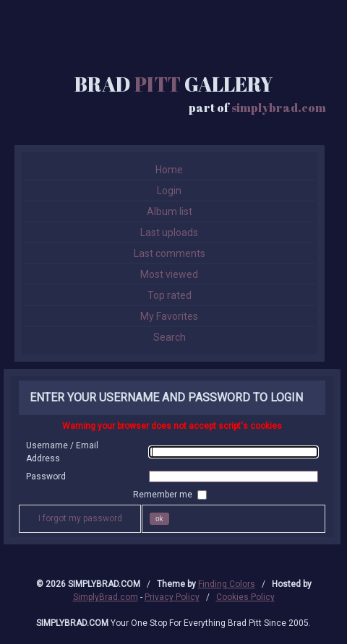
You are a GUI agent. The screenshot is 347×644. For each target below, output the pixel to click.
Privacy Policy (172, 597)
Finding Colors (227, 584)
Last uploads (169, 232)
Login (169, 191)
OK (159, 519)
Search (170, 337)
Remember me (164, 495)
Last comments (170, 253)
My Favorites (169, 316)
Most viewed (169, 274)
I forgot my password (80, 518)
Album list (170, 212)
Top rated (170, 295)
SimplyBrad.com (106, 597)
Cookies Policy (245, 597)
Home (169, 170)
